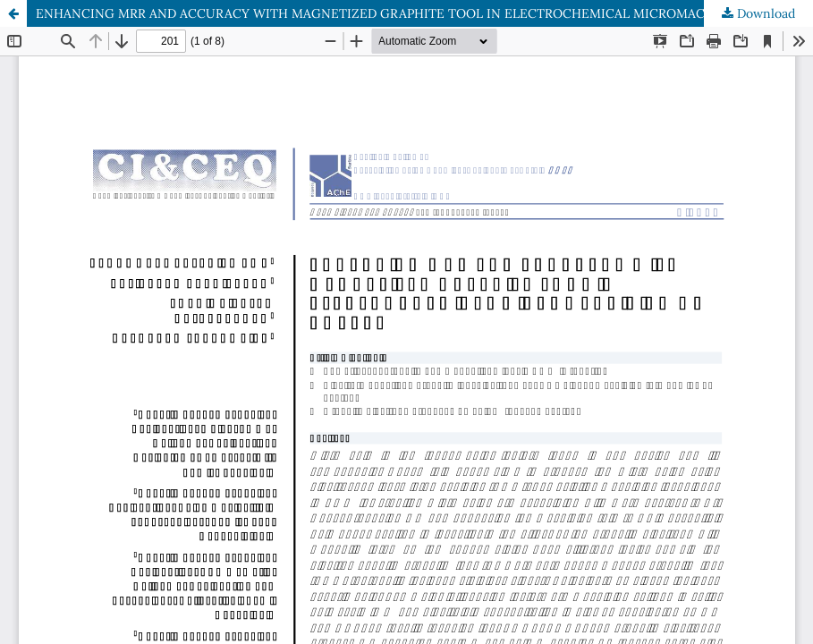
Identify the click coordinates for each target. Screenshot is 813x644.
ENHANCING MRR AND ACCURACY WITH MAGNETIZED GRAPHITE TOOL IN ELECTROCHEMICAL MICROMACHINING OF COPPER (424, 13)
